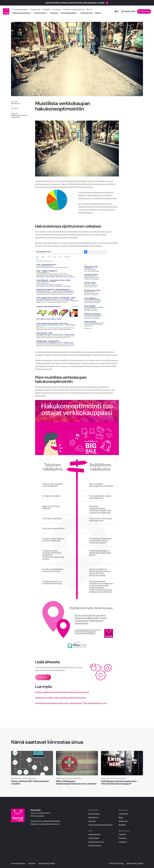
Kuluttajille (57, 10)
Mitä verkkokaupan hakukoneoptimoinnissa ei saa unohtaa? (76, 782)
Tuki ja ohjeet (94, 838)
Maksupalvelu (94, 814)
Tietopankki (124, 814)
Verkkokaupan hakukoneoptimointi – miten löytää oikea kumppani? (119, 782)
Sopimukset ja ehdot (47, 863)
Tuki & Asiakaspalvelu (20, 10)
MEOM (140, 863)
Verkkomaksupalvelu (22, 13)
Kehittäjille (46, 10)
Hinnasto (54, 13)
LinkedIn (122, 834)
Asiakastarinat (87, 13)
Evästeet (32, 863)
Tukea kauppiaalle (69, 13)
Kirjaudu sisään (130, 11)
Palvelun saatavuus (96, 842)
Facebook (123, 838)
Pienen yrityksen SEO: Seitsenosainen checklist (30, 782)
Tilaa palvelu (145, 11)
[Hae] (89, 10)
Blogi (121, 818)
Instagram (123, 842)
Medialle (122, 825)
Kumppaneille (35, 10)
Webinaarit (123, 821)
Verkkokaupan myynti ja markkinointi (19, 116)
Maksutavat (93, 818)
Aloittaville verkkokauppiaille (74, 10)
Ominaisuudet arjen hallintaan (101, 825)
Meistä (99, 13)
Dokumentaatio (95, 846)
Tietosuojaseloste (18, 863)
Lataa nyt (43, 677)
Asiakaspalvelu (94, 834)
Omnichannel (41, 13)
